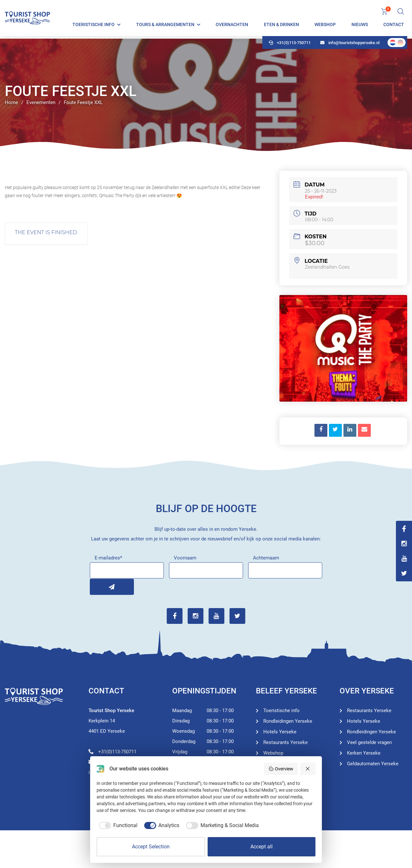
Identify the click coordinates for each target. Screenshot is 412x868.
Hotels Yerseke (280, 731)
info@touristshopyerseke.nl (350, 45)
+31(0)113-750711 (290, 45)
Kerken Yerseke (364, 753)
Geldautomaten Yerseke (373, 763)
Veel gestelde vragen (369, 742)
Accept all (262, 847)
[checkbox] (117, 825)
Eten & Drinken (281, 26)
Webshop (325, 26)
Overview (281, 769)
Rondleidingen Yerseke (288, 721)
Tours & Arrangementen (165, 26)
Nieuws (360, 26)
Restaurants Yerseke (286, 742)
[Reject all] (308, 769)
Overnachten (232, 26)
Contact (394, 26)
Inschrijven (98, 587)
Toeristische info (94, 26)
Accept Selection (151, 847)
